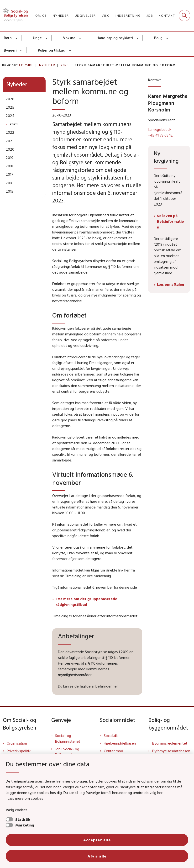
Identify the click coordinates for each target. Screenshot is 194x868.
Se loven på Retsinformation (170, 221)
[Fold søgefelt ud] (184, 16)
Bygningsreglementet (170, 743)
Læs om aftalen (170, 284)
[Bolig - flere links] (167, 38)
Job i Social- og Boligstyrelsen (67, 752)
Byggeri (10, 50)
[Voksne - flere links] (80, 38)
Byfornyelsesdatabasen (171, 751)
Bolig (158, 38)
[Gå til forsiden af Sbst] (14, 16)
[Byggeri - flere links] (22, 50)
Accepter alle (97, 840)
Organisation (17, 743)
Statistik (23, 819)
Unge (37, 38)
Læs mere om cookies (25, 798)
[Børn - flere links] (17, 38)
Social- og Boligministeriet (68, 738)
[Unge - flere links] (47, 38)
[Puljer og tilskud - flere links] (70, 50)
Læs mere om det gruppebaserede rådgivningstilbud (86, 602)
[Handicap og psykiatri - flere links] (138, 38)
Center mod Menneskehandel (118, 754)
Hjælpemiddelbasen (120, 743)
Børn (8, 38)
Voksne (69, 38)
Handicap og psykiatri (115, 38)
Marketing (25, 825)
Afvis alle (97, 856)
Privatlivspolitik (19, 751)
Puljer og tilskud (52, 50)
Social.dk (111, 736)
